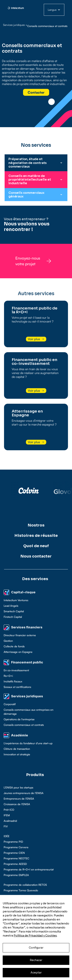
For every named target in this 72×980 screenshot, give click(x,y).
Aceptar (36, 973)
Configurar (36, 948)
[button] (54, 10)
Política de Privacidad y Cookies (35, 936)
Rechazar (36, 960)
